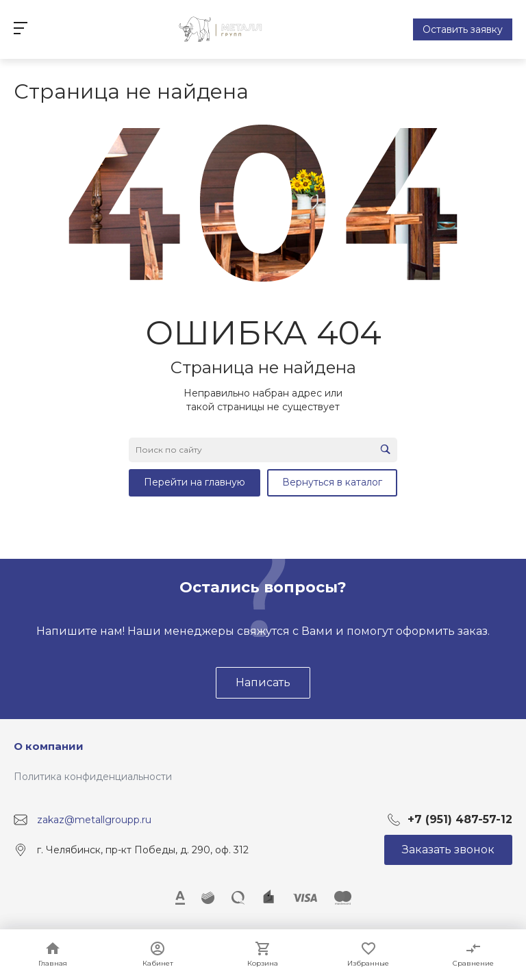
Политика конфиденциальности (93, 777)
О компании (49, 746)
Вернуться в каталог (332, 482)
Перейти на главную (195, 482)
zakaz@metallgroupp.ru (94, 819)
